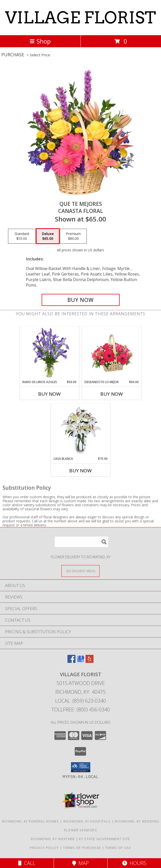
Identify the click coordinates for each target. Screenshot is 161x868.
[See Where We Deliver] (80, 571)
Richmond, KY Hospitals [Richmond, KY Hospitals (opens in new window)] (87, 821)
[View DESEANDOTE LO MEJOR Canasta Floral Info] (112, 353)
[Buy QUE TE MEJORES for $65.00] (81, 300)
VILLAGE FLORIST (80, 18)
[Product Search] (82, 542)
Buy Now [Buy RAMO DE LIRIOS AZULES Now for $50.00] (49, 394)
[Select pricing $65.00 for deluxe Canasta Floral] (48, 236)
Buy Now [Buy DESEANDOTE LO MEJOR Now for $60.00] (112, 394)
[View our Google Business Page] (80, 661)
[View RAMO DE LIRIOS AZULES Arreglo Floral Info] (50, 353)
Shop (40, 41)
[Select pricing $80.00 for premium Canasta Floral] (73, 236)
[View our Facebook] (71, 661)
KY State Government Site (104, 839)
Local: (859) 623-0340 (80, 701)
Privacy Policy (44, 848)
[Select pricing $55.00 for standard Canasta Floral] (22, 236)
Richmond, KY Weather (53, 839)
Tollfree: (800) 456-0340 (81, 710)
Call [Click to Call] (27, 863)
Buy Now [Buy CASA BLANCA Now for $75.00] (80, 471)
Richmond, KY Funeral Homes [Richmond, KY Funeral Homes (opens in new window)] (31, 821)
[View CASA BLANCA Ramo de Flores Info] (81, 430)
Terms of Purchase (82, 848)
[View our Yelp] (90, 661)
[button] (81, 767)
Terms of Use (118, 848)
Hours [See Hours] (134, 863)
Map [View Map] (80, 863)
